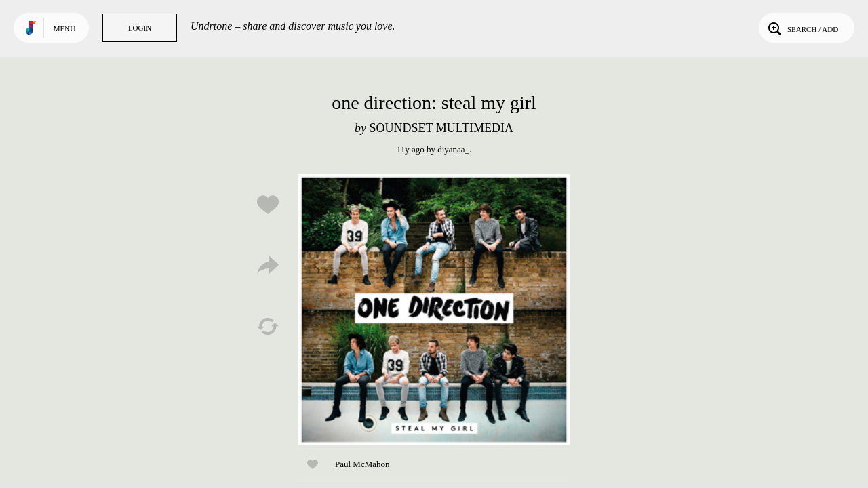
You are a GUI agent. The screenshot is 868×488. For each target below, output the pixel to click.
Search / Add (802, 28)
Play (434, 310)
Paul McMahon (362, 464)
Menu (64, 28)
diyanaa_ (453, 149)
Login (140, 28)
